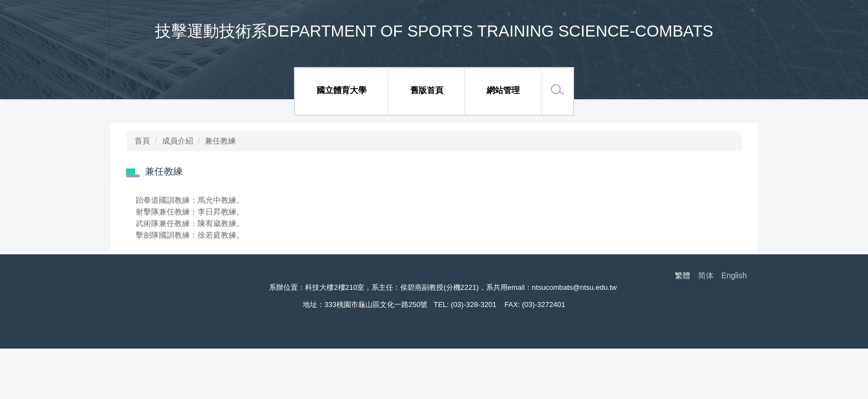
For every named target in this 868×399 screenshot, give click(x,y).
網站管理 (503, 90)
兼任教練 (220, 141)
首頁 (142, 141)
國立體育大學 (342, 90)
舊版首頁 (427, 90)
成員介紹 (178, 141)
